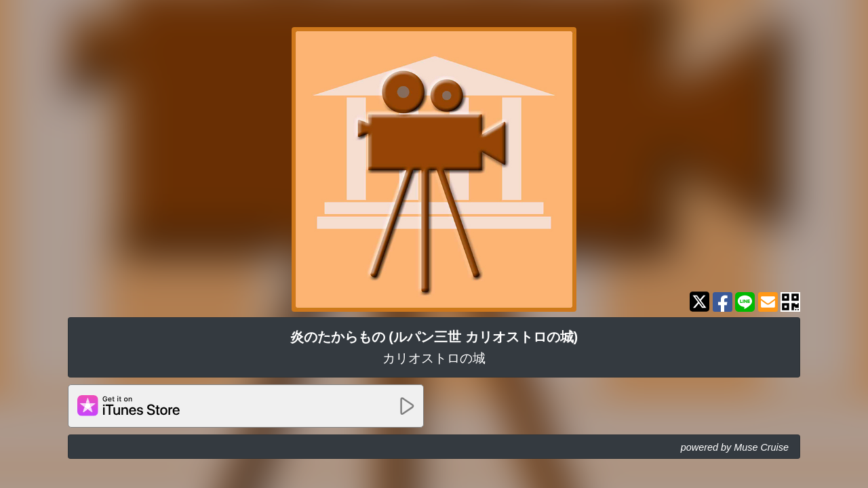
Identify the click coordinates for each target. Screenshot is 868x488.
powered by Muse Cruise (735, 447)
